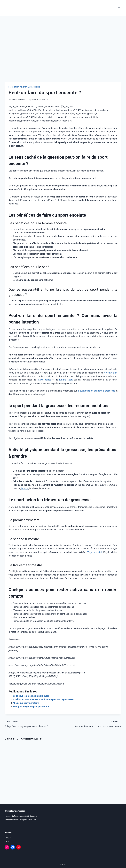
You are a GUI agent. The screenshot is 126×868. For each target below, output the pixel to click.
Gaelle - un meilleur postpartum (24, 100)
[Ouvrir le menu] (119, 8)
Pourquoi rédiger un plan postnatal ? (31, 706)
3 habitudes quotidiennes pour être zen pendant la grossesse (43, 699)
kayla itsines (45, 380)
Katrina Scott (66, 380)
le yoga (25, 488)
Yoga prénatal (94, 552)
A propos (8, 838)
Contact (8, 841)
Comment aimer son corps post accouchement (93, 724)
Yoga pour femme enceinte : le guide (31, 696)
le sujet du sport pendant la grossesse (96, 391)
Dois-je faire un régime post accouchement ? (33, 724)
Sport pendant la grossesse (27, 87)
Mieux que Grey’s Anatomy (26, 703)
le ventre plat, (111, 373)
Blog (11, 87)
